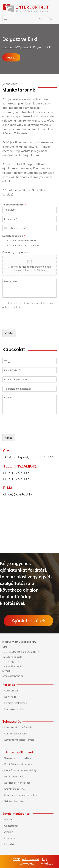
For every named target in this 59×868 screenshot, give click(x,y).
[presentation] (26, 324)
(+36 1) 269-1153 (17, 473)
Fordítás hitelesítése (16, 703)
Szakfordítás (11, 691)
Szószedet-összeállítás (18, 758)
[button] (50, 19)
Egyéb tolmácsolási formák (19, 740)
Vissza (11, 57)
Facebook (10, 838)
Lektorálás (10, 697)
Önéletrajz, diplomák (16, 252)
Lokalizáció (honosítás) (17, 783)
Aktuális (9, 832)
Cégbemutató (25, 47)
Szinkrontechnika (14, 801)
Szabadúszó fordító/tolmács (22, 240)
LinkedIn (9, 844)
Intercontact (9, 47)
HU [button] (41, 18)
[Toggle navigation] (7, 18)
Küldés (9, 333)
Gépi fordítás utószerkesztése (21, 795)
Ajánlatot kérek (28, 621)
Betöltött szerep (14, 236)
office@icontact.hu (18, 494)
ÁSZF (16, 859)
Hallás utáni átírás (14, 776)
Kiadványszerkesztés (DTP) (20, 770)
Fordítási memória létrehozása (21, 764)
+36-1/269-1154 (13, 666)
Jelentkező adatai (14, 205)
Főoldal (8, 819)
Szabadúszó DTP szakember (23, 245)
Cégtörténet (11, 826)
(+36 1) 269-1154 (17, 479)
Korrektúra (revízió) (15, 789)
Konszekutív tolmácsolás (18, 727)
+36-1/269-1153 (13, 662)
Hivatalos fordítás (14, 709)
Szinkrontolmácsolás (16, 734)
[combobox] (6, 228)
